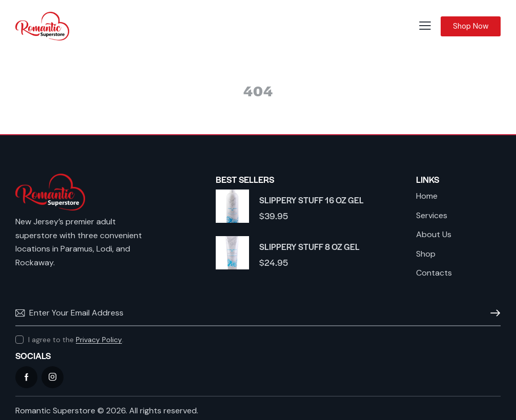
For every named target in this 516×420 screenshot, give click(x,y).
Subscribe (493, 313)
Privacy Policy (99, 340)
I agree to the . (76, 340)
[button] (425, 26)
